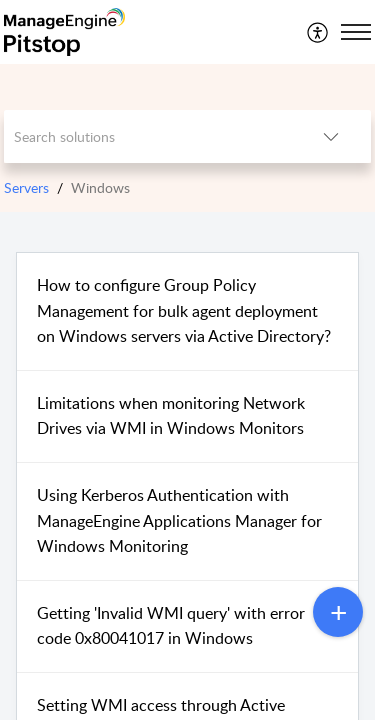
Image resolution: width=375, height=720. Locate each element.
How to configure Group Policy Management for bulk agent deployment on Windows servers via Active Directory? (184, 310)
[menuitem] (318, 32)
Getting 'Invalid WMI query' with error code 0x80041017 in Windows (171, 626)
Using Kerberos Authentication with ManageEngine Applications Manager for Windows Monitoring (179, 520)
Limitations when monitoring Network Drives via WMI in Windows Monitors (171, 416)
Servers (26, 187)
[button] (318, 32)
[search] (148, 136)
